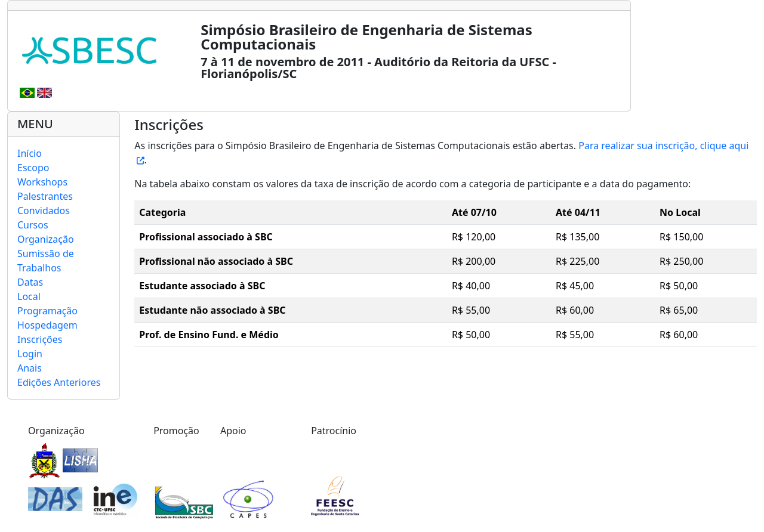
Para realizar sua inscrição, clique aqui (663, 146)
